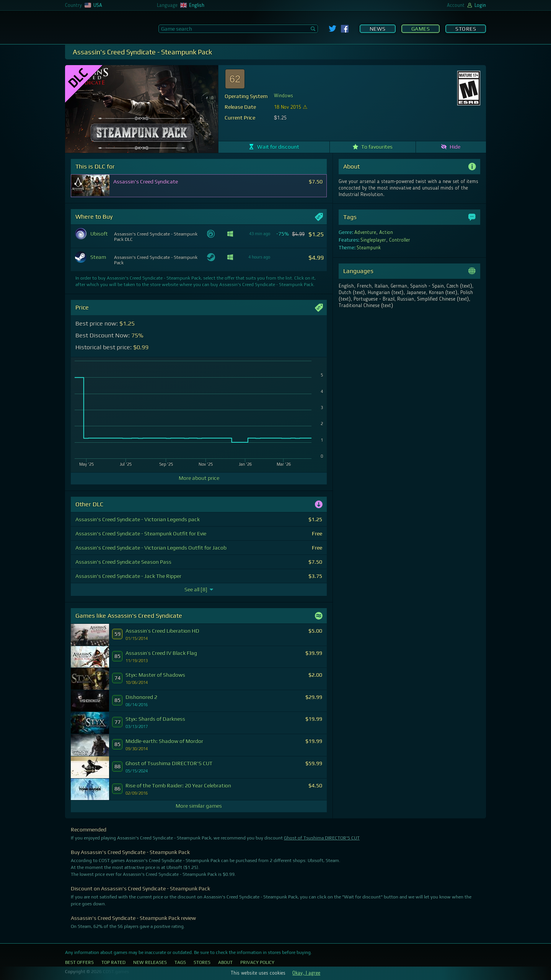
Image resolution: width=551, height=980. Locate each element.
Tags (180, 962)
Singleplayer (373, 240)
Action (386, 232)
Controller (400, 240)
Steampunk (369, 248)
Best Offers (79, 962)
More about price (199, 478)
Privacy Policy (257, 962)
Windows (284, 96)
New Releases (150, 962)
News (378, 29)
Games (421, 29)
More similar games (199, 806)
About (225, 962)
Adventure (365, 232)
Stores (466, 29)
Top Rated (113, 962)
